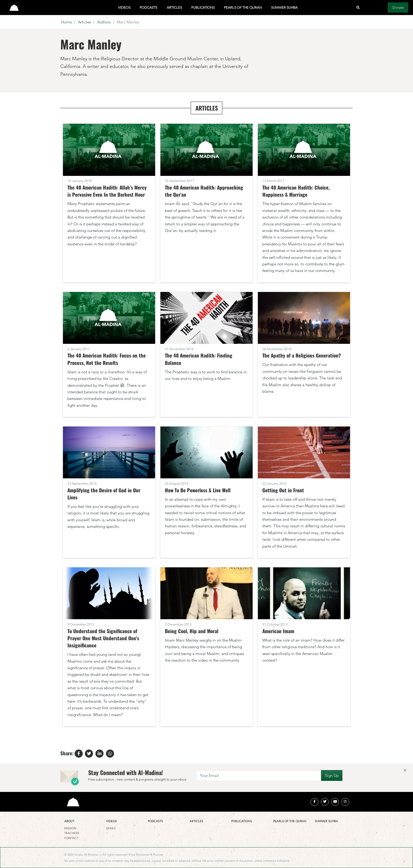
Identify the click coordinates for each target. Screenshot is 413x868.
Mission (70, 828)
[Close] (405, 770)
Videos (124, 8)
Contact (71, 838)
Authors (104, 22)
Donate (398, 8)
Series (111, 828)
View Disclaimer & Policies (146, 855)
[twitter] (325, 802)
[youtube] (335, 802)
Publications (203, 8)
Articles (174, 8)
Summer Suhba (284, 8)
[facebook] (314, 802)
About (69, 821)
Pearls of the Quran (243, 8)
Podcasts (148, 8)
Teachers (72, 833)
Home (67, 22)
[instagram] (345, 802)
